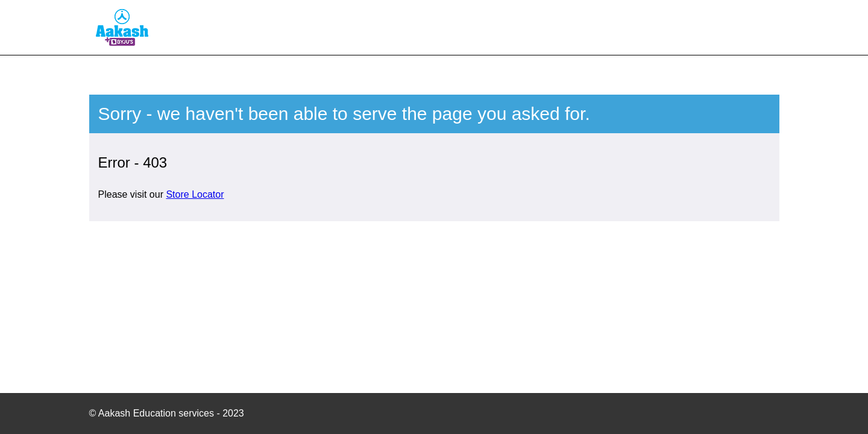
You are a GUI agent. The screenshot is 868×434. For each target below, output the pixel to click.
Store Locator (195, 194)
